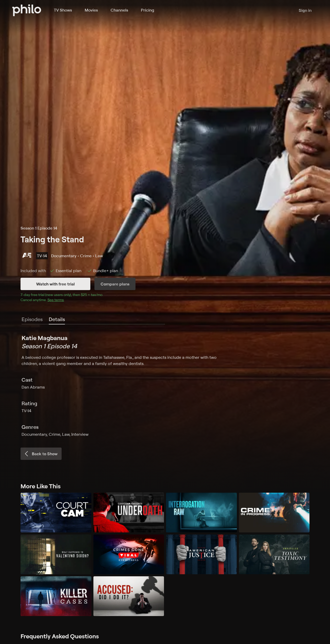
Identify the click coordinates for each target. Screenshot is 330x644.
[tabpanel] (165, 385)
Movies (91, 10)
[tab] (57, 320)
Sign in (305, 10)
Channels (119, 10)
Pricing (148, 10)
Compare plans (115, 284)
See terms (56, 300)
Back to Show (41, 454)
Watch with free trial (55, 284)
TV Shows (63, 10)
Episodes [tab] (32, 319)
